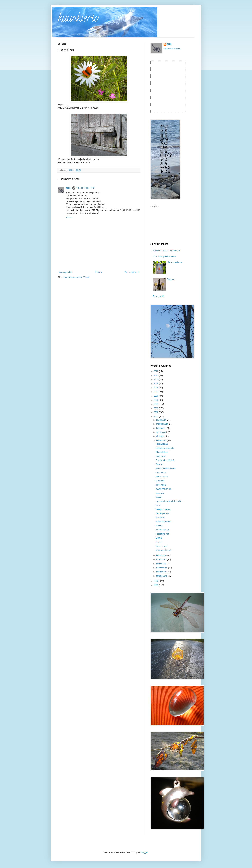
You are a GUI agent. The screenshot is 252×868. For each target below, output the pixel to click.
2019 (156, 384)
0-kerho (159, 464)
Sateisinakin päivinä (165, 460)
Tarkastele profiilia (172, 49)
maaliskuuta (162, 568)
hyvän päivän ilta (164, 489)
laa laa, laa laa (162, 530)
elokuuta (161, 436)
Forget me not (162, 534)
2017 (156, 392)
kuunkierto (78, 19)
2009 (156, 585)
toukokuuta (162, 559)
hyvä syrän (161, 456)
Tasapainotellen (163, 509)
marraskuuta (162, 424)
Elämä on (160, 481)
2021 (156, 375)
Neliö (158, 505)
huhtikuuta (161, 564)
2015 (156, 400)
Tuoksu (159, 526)
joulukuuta (161, 420)
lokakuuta (161, 428)
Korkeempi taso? (164, 550)
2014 (156, 404)
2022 (156, 371)
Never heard (162, 546)
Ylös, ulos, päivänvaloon (164, 256)
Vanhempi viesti (132, 272)
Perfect (159, 542)
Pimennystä (159, 296)
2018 (156, 388)
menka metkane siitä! (166, 469)
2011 (156, 416)
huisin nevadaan (163, 522)
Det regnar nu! (162, 513)
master (159, 497)
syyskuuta (161, 432)
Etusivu (98, 272)
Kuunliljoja (161, 518)
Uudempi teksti (66, 272)
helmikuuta (162, 572)
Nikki (69, 188)
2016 (156, 396)
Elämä (159, 538)
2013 (156, 408)
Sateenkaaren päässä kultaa (166, 251)
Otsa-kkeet (161, 473)
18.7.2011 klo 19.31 (86, 188)
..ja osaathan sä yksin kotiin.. (169, 501)
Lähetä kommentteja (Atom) (76, 277)
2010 (156, 581)
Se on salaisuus (175, 262)
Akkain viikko (162, 477)
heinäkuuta (162, 440)
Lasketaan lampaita (165, 448)
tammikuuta (162, 576)
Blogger (144, 852)
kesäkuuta (161, 555)
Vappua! (171, 279)
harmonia (160, 493)
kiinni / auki (161, 485)
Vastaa (69, 218)
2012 (156, 412)
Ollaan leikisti (162, 452)
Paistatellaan (162, 444)
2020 (156, 380)
